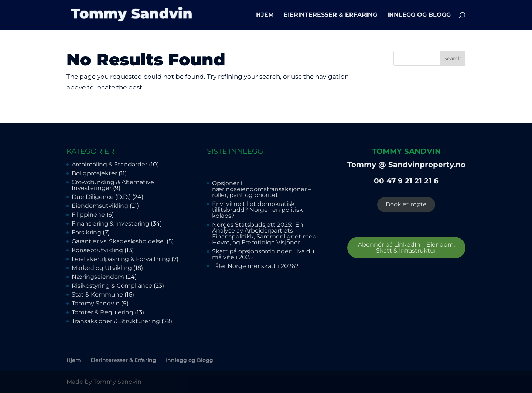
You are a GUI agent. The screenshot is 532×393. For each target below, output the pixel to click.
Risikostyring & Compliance (112, 286)
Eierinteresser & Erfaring (330, 15)
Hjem (265, 15)
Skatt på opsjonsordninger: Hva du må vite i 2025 (263, 254)
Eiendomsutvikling (100, 206)
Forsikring (86, 232)
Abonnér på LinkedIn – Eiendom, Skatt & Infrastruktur (406, 248)
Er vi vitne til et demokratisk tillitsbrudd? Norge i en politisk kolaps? (258, 210)
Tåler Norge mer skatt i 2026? (255, 266)
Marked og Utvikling (102, 268)
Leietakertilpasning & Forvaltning (121, 259)
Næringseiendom (98, 277)
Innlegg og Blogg (419, 15)
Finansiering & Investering (110, 223)
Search (453, 58)
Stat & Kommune (97, 294)
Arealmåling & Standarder (110, 164)
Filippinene (88, 215)
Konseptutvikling (97, 250)
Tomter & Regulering (103, 312)
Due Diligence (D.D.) (101, 197)
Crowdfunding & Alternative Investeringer (113, 185)
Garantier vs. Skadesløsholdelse (118, 241)
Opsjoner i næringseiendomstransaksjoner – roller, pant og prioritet (262, 189)
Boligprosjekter (94, 173)
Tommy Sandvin (96, 303)
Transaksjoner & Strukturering (116, 321)
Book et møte (406, 204)
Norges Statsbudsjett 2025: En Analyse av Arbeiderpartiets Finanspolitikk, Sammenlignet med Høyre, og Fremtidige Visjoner (264, 233)
